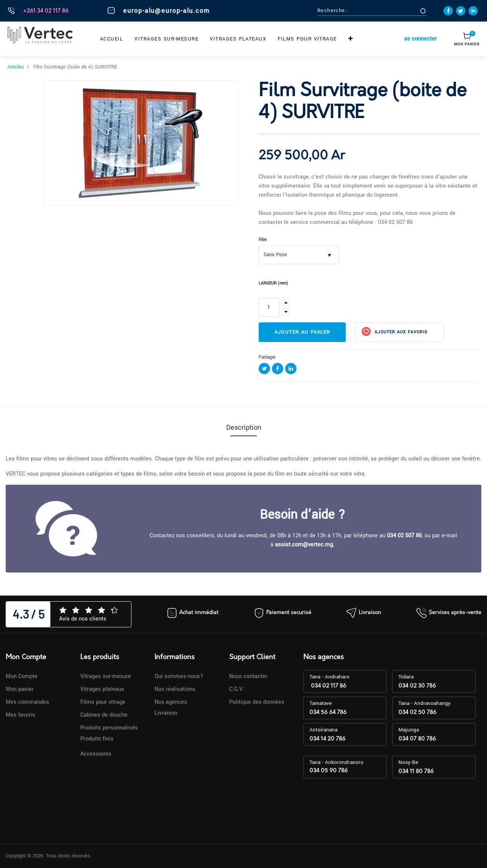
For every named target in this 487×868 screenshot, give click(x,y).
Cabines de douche (104, 715)
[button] (351, 39)
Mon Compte (22, 676)
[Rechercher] (432, 11)
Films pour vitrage (103, 702)
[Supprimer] (286, 312)
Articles (16, 67)
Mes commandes (27, 702)
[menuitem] (112, 39)
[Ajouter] (286, 303)
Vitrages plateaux (102, 689)
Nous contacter (248, 676)
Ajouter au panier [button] (302, 332)
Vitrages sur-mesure (106, 676)
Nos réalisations (175, 689)
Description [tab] (244, 428)
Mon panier (20, 689)
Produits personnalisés (109, 728)
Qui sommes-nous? (179, 676)
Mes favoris (20, 715)
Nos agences (171, 702)
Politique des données (257, 702)
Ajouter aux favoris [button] (400, 332)
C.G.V (236, 689)
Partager (267, 357)
